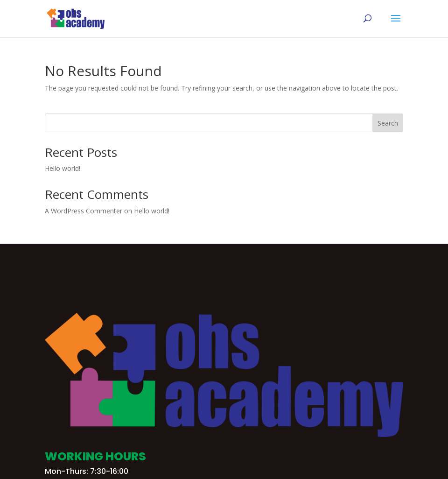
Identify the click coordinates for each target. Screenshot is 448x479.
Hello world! (63, 168)
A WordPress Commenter (84, 211)
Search (388, 123)
